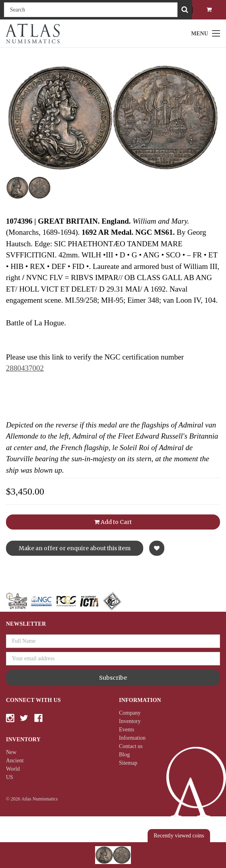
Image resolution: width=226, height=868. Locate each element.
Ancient (15, 761)
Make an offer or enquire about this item (75, 548)
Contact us (131, 746)
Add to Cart (113, 522)
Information (132, 738)
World (13, 769)
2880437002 (25, 368)
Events (127, 730)
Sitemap (128, 763)
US (10, 777)
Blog (124, 755)
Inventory (130, 721)
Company (130, 713)
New (11, 752)
